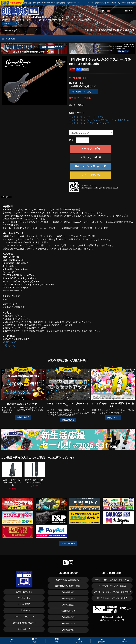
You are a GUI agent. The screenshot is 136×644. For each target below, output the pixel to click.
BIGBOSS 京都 (67, 617)
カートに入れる (91, 149)
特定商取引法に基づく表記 (23, 623)
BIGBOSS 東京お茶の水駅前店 (67, 580)
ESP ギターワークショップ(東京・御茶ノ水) (112, 592)
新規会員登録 (105, 30)
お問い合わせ (9, 346)
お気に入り (118, 30)
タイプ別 (91, 123)
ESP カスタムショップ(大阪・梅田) (112, 598)
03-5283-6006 (9, 342)
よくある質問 (23, 604)
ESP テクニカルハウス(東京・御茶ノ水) (112, 580)
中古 (57, 641)
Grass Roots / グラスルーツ (100, 120)
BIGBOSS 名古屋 (67, 611)
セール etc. (79, 641)
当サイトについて (23, 592)
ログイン (130, 30)
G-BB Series (124, 120)
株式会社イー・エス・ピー (112, 620)
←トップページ (68, 544)
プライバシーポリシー (23, 617)
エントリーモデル (95, 117)
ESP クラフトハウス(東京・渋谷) (112, 586)
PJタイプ (104, 123)
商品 (34, 641)
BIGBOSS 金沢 (67, 605)
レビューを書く (91, 175)
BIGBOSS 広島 (67, 624)
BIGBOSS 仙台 (67, 599)
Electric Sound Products (112, 617)
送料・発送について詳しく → (84, 92)
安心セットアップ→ (10, 23)
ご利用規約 (23, 610)
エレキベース (76, 117)
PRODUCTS (9, 39)
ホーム (12, 641)
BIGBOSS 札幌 (67, 592)
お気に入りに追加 (91, 157)
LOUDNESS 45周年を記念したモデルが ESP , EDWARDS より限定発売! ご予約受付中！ (52, 3)
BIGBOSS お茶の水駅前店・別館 (67, 586)
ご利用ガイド (91, 30)
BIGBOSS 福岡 (67, 630)
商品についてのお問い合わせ (91, 166)
